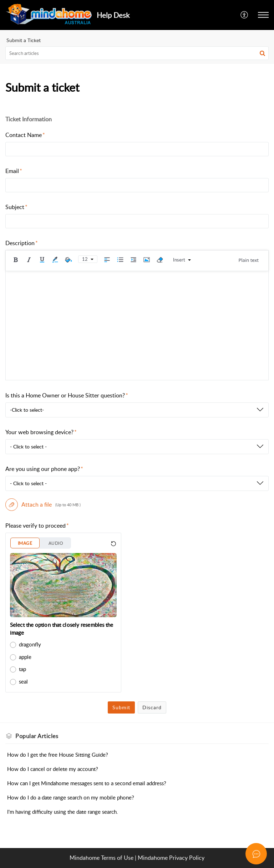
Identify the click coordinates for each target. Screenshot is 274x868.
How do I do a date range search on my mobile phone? (71, 797)
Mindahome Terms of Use (102, 858)
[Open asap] (256, 854)
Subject (16, 207)
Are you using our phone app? (44, 469)
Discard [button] (152, 707)
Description (22, 243)
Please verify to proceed (37, 526)
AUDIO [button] (56, 543)
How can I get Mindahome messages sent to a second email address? (87, 783)
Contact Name (25, 135)
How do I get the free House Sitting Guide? (58, 755)
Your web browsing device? (41, 432)
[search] (137, 53)
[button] (245, 15)
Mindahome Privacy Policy (171, 858)
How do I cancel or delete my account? (53, 769)
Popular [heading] (37, 736)
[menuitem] (245, 15)
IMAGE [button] (25, 543)
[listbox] (137, 410)
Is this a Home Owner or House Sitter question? (67, 395)
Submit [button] (121, 707)
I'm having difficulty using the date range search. (63, 812)
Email (14, 171)
